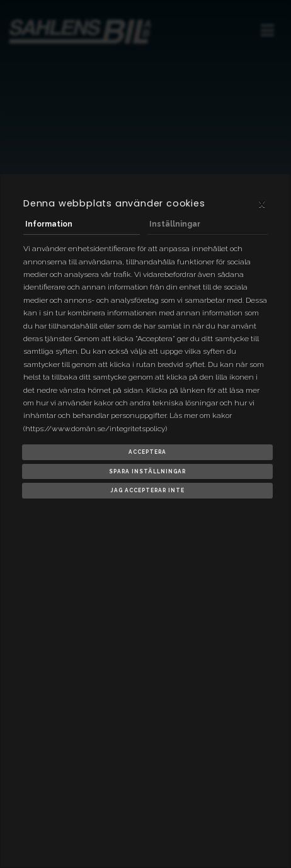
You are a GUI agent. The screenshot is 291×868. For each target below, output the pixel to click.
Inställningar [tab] (175, 224)
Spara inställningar (147, 471)
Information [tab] (49, 224)
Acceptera (147, 452)
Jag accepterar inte (147, 490)
